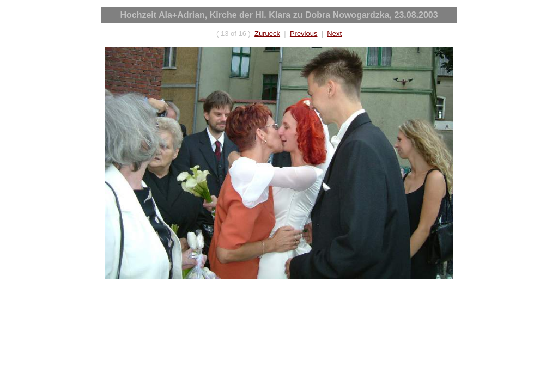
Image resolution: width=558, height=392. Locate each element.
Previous (304, 33)
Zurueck (267, 33)
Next (334, 33)
